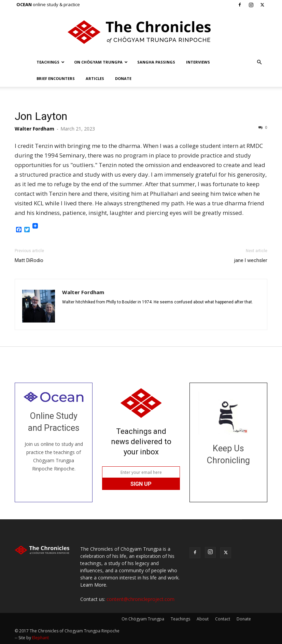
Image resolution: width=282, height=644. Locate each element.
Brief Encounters (56, 78)
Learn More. (94, 585)
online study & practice (48, 4)
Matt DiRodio (29, 260)
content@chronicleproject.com (140, 599)
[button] (259, 62)
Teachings (51, 62)
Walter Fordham (34, 129)
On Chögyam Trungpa (101, 62)
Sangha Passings (156, 62)
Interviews (198, 62)
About (203, 619)
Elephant (40, 638)
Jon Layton (41, 116)
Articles (95, 78)
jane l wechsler (251, 260)
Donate (123, 78)
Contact (223, 619)
